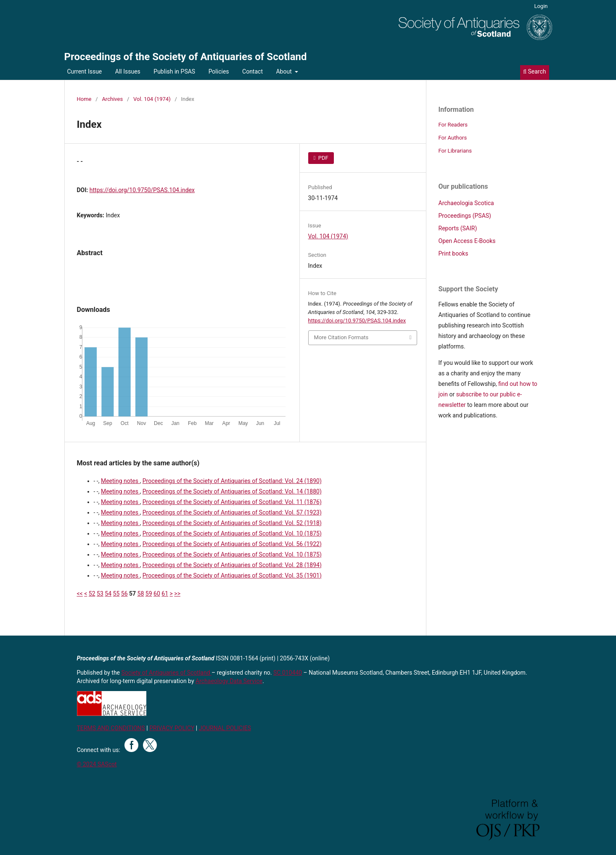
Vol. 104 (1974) (152, 99)
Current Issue (85, 71)
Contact (252, 71)
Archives (112, 99)
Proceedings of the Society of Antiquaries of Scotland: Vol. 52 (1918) (232, 523)
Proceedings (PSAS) (465, 216)
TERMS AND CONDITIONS (111, 728)
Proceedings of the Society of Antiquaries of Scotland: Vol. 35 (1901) (232, 575)
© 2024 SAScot (97, 764)
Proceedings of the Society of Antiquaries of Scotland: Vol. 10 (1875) (232, 533)
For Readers (453, 125)
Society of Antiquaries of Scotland (167, 673)
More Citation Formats (341, 337)
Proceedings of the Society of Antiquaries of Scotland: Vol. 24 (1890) (232, 481)
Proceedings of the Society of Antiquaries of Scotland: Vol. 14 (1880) (232, 491)
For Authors (453, 138)
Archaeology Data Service (229, 681)
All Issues (128, 71)
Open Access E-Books (467, 241)
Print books (453, 253)
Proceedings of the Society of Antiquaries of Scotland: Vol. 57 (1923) (232, 512)
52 (92, 594)
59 (149, 594)
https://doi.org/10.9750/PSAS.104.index (142, 190)
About (284, 71)
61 (165, 594)
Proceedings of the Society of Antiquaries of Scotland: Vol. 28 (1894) (232, 565)
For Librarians (455, 151)
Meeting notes (120, 481)
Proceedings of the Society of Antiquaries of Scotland (186, 57)
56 (124, 594)
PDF (323, 158)
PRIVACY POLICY (172, 728)
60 (157, 594)
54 (108, 594)
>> (177, 594)
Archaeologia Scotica (466, 203)
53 (100, 594)
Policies (219, 71)
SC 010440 (288, 673)
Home (84, 99)
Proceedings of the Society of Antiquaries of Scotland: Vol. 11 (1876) (232, 502)
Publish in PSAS (174, 71)
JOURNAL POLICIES (225, 728)
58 (141, 594)
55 (116, 594)
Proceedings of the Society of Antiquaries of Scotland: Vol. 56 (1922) (232, 544)
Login (541, 6)
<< (80, 594)
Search (534, 71)
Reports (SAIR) (458, 228)
